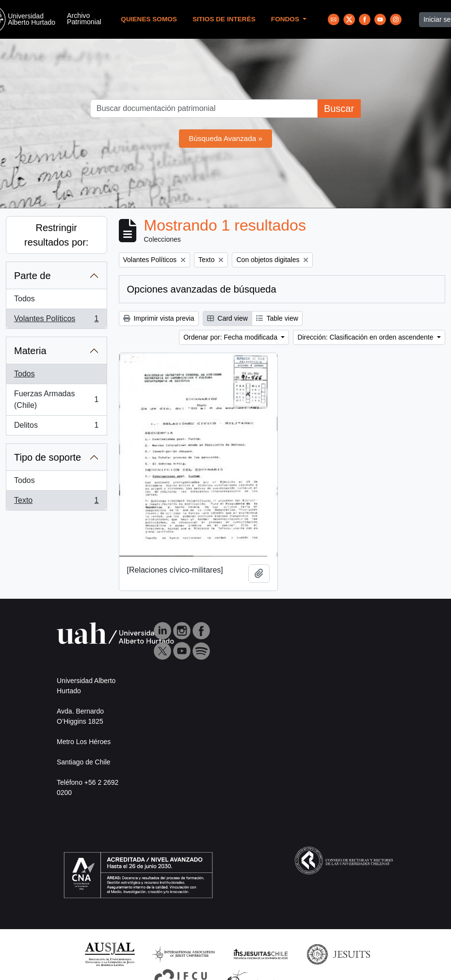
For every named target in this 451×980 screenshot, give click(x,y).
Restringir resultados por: (56, 235)
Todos (24, 299)
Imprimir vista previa (159, 318)
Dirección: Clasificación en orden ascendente (366, 337)
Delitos (56, 427)
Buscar (339, 109)
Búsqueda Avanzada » (225, 138)
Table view (277, 318)
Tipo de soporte (48, 457)
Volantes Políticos (56, 321)
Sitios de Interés (224, 19)
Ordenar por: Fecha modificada (231, 337)
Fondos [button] (286, 19)
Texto (56, 502)
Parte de (32, 276)
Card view (227, 318)
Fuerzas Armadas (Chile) (56, 399)
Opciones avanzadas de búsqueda (202, 289)
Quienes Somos (149, 19)
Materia (30, 351)
